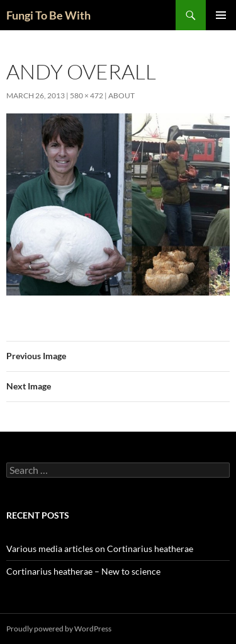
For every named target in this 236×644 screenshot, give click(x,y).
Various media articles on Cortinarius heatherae (100, 549)
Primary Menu (221, 15)
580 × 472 (87, 95)
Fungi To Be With (48, 15)
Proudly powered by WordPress (59, 629)
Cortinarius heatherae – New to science (83, 571)
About (121, 95)
